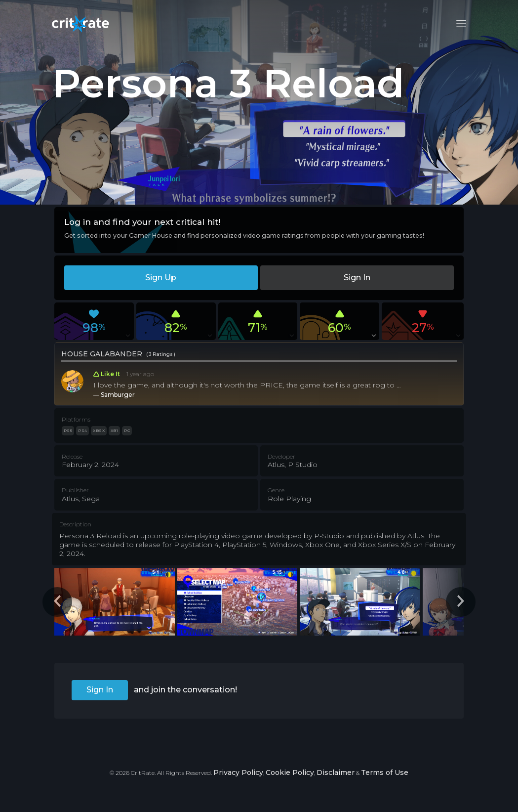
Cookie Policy (290, 772)
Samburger (118, 395)
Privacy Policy (238, 772)
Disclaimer (336, 772)
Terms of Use (385, 772)
